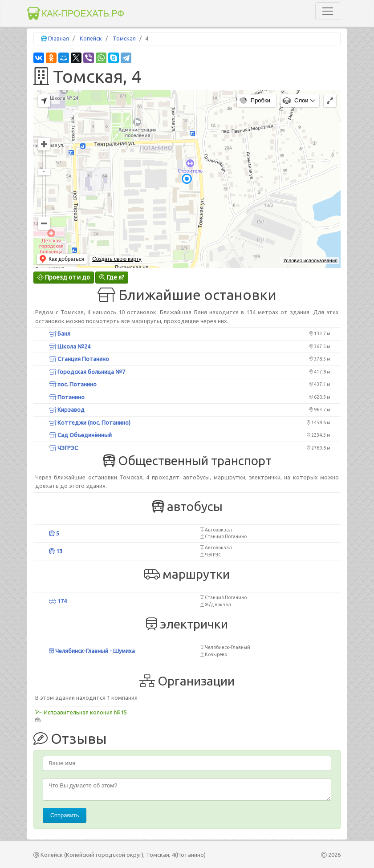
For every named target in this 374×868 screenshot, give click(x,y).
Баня (60, 333)
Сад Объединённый (80, 435)
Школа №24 (70, 346)
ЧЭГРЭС (63, 448)
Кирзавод (67, 410)
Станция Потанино (79, 359)
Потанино (67, 397)
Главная (59, 38)
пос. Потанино (73, 384)
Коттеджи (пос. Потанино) (90, 422)
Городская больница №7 (87, 372)
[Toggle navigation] (328, 11)
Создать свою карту (117, 259)
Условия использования (310, 260)
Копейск (91, 38)
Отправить (65, 815)
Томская (124, 38)
